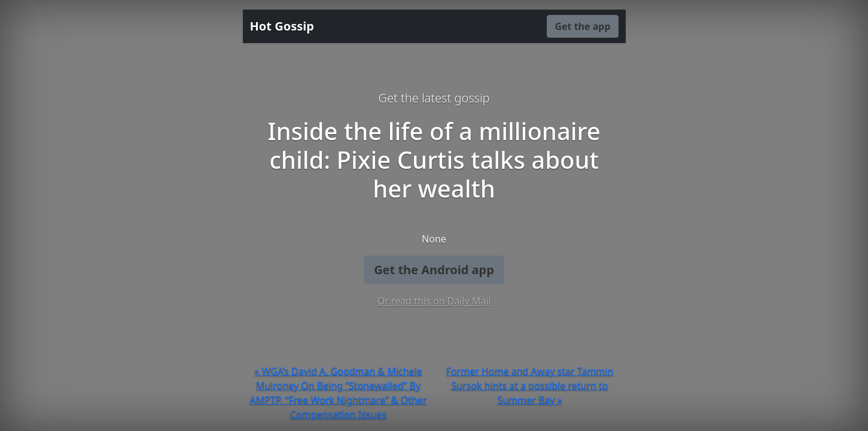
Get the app (582, 26)
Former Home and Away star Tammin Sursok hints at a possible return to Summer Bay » (530, 386)
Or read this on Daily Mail (434, 301)
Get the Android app (434, 270)
